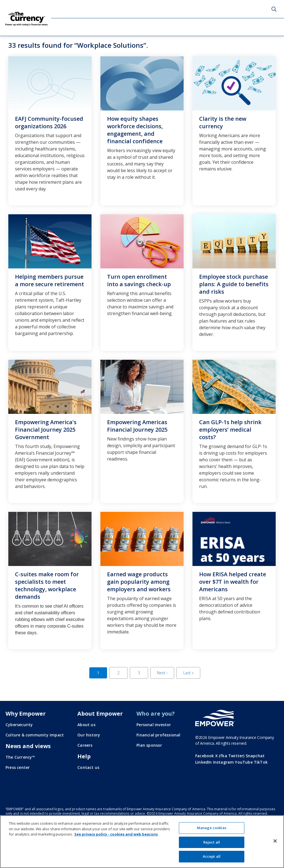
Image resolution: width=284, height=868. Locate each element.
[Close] (275, 841)
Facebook (205, 756)
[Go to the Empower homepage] (215, 718)
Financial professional (158, 735)
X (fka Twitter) (230, 756)
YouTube (244, 762)
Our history (89, 735)
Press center (18, 767)
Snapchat (255, 756)
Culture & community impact (35, 735)
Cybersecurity (19, 725)
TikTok (261, 762)
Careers (85, 745)
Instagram (224, 762)
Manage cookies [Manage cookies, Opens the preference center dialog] (212, 828)
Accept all (212, 856)
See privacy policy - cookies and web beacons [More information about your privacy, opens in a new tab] (116, 834)
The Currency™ (20, 757)
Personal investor (154, 725)
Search (274, 9)
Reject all (212, 842)
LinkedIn (204, 762)
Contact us (88, 767)
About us (86, 725)
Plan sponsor (149, 745)
